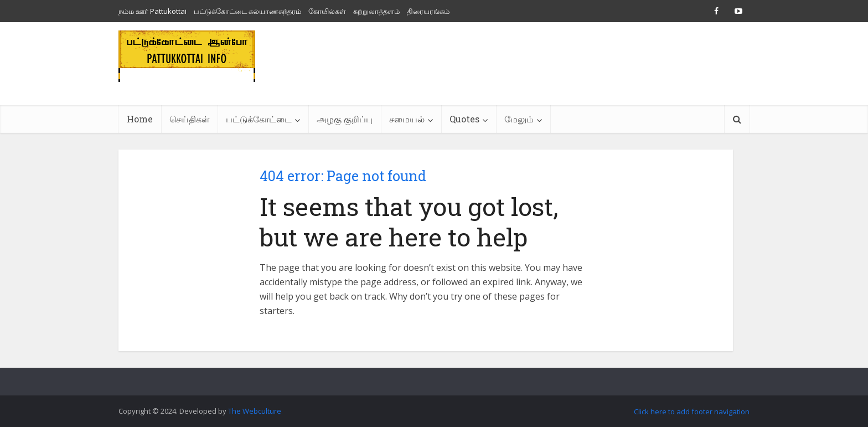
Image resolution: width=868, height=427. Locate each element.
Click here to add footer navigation (692, 411)
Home (140, 119)
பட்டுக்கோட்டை (259, 119)
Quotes (464, 119)
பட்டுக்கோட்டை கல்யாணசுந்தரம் (247, 11)
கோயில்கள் (327, 11)
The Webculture (255, 411)
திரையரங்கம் (428, 11)
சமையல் (407, 119)
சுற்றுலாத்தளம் (376, 11)
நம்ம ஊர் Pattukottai (153, 11)
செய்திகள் (189, 119)
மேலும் (519, 119)
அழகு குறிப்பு (345, 119)
